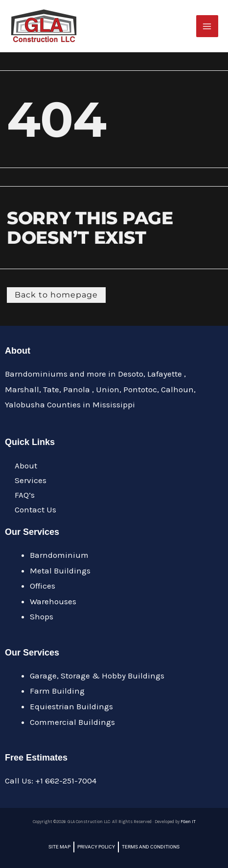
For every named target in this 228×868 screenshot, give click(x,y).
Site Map (59, 847)
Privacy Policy (96, 847)
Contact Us (35, 509)
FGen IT (188, 822)
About (26, 466)
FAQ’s (25, 495)
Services (31, 480)
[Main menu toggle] (207, 26)
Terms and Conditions (151, 847)
